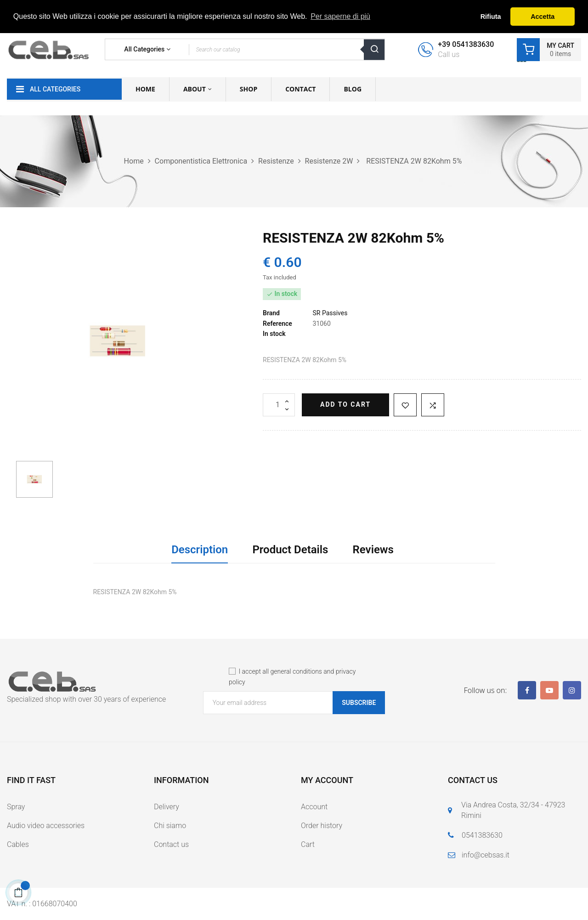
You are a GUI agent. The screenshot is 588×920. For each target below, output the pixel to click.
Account (314, 807)
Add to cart (345, 404)
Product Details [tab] (290, 550)
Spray (16, 807)
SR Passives (330, 313)
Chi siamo (170, 826)
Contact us (171, 844)
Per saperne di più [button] (340, 16)
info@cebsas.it (486, 855)
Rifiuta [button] (491, 17)
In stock (274, 334)
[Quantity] (279, 405)
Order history (322, 826)
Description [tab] (200, 550)
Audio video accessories (46, 826)
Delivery (167, 807)
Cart (308, 844)
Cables (18, 844)
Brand (271, 313)
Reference (277, 324)
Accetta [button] (543, 17)
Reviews (373, 550)
